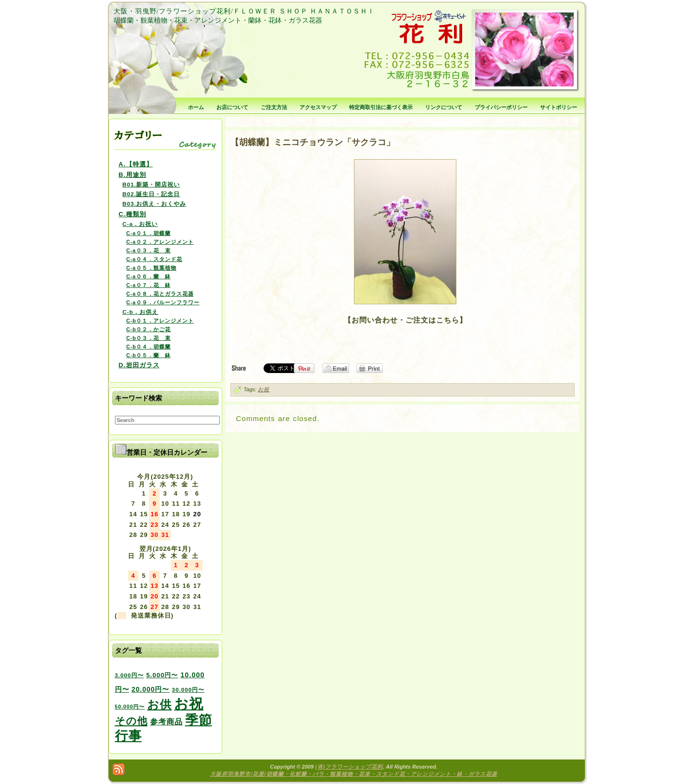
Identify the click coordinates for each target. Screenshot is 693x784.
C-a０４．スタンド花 (154, 259)
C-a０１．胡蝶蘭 (149, 233)
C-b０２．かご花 (149, 329)
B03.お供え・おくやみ (155, 204)
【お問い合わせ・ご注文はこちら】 (405, 320)
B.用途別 (132, 175)
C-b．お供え (141, 312)
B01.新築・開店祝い (151, 184)
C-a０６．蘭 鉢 (149, 276)
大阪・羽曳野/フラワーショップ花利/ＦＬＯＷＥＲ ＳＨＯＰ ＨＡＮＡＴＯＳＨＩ (244, 11)
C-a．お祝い (140, 224)
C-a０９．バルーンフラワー (163, 302)
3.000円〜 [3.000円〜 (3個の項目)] (129, 675)
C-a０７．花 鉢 (149, 285)
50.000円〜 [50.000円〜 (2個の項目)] (130, 707)
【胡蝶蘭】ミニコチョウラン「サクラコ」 (313, 142)
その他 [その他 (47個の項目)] (131, 721)
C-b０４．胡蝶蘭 (149, 347)
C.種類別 (132, 214)
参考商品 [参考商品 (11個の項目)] (166, 722)
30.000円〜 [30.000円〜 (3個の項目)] (188, 690)
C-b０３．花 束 (149, 338)
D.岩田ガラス (139, 365)
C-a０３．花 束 (149, 250)
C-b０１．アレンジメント (160, 321)
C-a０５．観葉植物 (151, 268)
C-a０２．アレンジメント (160, 242)
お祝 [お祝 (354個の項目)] (189, 703)
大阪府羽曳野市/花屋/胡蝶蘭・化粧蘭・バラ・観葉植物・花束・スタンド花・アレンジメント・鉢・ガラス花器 (353, 774)
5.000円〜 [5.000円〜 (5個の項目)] (162, 675)
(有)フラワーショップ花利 (349, 767)
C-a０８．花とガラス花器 (160, 294)
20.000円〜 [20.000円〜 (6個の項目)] (151, 689)
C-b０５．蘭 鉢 (149, 355)
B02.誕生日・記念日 (151, 194)
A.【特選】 (136, 164)
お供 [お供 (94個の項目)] (159, 704)
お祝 (264, 389)
